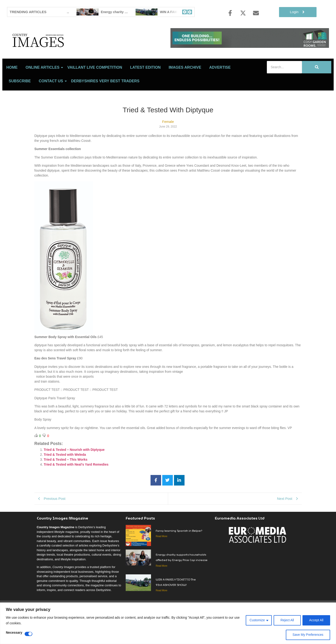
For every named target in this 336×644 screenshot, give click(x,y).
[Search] (284, 88)
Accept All (316, 620)
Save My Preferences (308, 635)
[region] (168, 623)
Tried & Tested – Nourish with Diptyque (74, 470)
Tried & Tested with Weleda (65, 475)
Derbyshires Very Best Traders (105, 102)
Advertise (220, 88)
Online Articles (43, 88)
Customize (256, 620)
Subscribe (20, 102)
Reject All (287, 620)
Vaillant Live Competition (95, 88)
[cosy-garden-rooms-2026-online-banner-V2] (250, 47)
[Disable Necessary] (28, 634)
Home (12, 88)
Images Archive (185, 88)
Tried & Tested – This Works (66, 480)
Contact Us (52, 102)
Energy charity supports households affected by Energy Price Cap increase (182, 578)
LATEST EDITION (145, 88)
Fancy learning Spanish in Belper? (112, 12)
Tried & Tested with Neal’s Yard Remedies (76, 485)
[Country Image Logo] (66, 51)
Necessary (14, 633)
